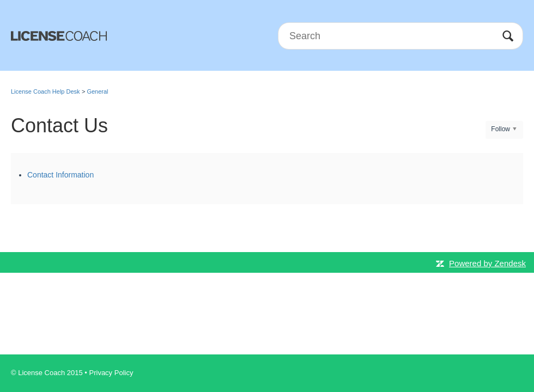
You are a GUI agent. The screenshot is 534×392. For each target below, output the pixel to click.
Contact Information (60, 175)
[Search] (400, 36)
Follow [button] (500, 129)
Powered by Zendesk (487, 263)
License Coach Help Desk (45, 91)
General (97, 91)
